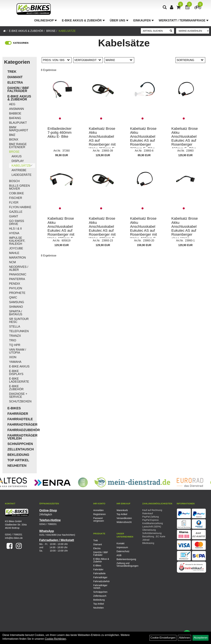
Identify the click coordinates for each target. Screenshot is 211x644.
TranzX (15, 336)
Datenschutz (123, 551)
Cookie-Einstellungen (163, 638)
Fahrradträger (21, 424)
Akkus (17, 156)
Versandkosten (124, 518)
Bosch (14, 181)
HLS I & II (15, 229)
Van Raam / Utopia (18, 351)
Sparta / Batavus (16, 313)
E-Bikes (14, 408)
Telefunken (19, 331)
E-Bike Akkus (19, 366)
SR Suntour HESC (19, 320)
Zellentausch (21, 449)
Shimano (16, 307)
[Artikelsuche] (165, 8)
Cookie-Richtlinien (55, 639)
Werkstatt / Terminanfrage (184, 20)
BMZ (12, 135)
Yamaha (15, 362)
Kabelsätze (67, 31)
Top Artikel (18, 460)
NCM (12, 262)
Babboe (15, 113)
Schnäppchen (20, 444)
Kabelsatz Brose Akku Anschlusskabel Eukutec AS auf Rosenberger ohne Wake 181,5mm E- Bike (185, 230)
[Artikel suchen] (154, 31)
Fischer (16, 198)
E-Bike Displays (16, 373)
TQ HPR (15, 345)
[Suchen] (171, 31)
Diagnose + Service (18, 395)
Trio (13, 340)
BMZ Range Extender (18, 146)
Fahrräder (18, 414)
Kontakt (120, 543)
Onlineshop (45, 20)
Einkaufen (144, 20)
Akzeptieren (201, 638)
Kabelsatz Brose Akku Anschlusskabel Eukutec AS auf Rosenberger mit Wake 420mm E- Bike (61, 230)
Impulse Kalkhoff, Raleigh (17, 241)
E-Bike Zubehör (16, 388)
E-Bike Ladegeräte (19, 380)
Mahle (14, 253)
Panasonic (18, 274)
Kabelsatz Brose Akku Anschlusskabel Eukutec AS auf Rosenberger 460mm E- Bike (185, 139)
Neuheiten (17, 466)
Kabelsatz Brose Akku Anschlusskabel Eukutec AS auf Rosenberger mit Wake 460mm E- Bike (143, 230)
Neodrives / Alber (19, 268)
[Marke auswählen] (193, 31)
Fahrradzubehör (21, 430)
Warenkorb (122, 510)
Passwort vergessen (99, 519)
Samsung (17, 302)
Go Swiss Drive (17, 222)
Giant (14, 216)
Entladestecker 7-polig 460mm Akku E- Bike (60, 133)
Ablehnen (184, 638)
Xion (13, 357)
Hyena (14, 233)
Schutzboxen (20, 401)
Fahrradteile (20, 419)
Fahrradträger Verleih (21, 437)
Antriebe (19, 170)
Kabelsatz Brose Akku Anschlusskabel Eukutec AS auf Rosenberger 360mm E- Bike (143, 139)
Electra (15, 82)
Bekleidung (18, 455)
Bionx (14, 140)
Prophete (17, 293)
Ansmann (16, 109)
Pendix (15, 284)
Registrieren (99, 514)
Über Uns (119, 20)
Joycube (16, 248)
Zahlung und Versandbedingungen (124, 565)
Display (18, 161)
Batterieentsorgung (124, 559)
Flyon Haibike (20, 207)
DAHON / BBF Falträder (18, 89)
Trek (12, 72)
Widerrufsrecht (124, 522)
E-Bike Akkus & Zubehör (83, 20)
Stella (15, 327)
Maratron (17, 258)
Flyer (14, 203)
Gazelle (16, 212)
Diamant (15, 77)
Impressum (122, 547)
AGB (119, 555)
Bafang (15, 118)
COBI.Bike (16, 193)
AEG (12, 104)
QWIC (13, 298)
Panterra (17, 279)
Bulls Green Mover (19, 187)
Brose (51, 31)
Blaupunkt (18, 123)
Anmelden (98, 510)
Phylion (16, 288)
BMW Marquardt (19, 129)
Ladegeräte (22, 175)
